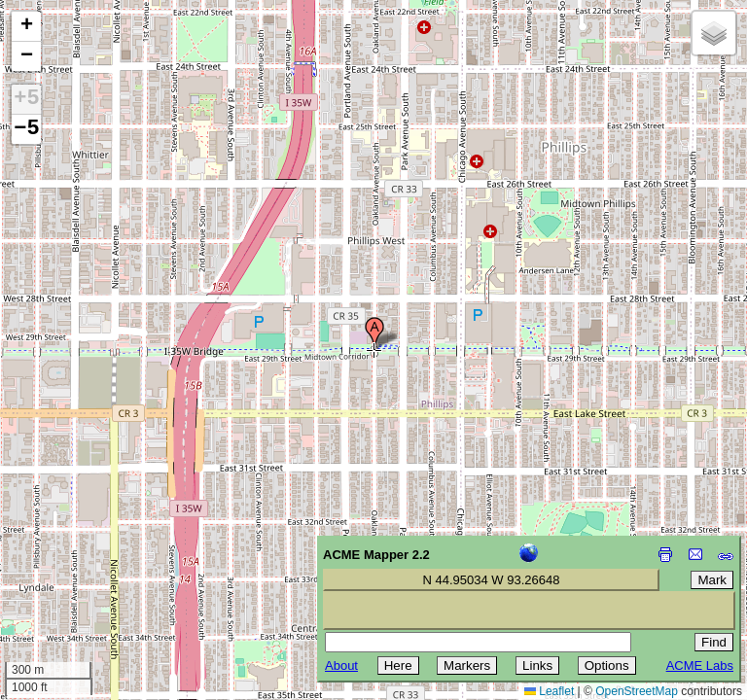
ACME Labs (700, 665)
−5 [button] (26, 129)
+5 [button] (26, 99)
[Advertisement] (103, 562)
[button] (374, 333)
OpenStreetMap (637, 691)
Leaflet (549, 691)
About (341, 665)
